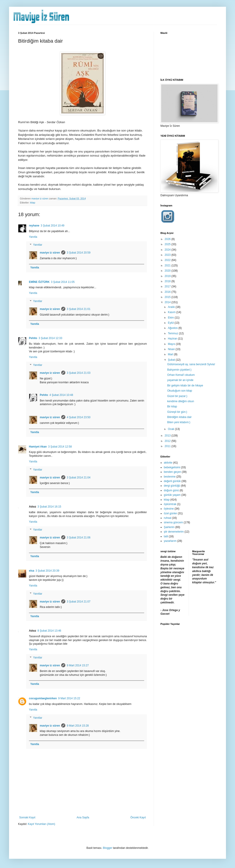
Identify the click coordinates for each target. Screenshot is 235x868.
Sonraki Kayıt (27, 817)
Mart (171, 354)
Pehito (33, 338)
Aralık (172, 307)
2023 (168, 255)
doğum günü (171, 490)
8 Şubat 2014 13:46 (49, 631)
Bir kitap (172, 406)
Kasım (172, 312)
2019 (168, 276)
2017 (168, 286)
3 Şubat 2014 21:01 (79, 309)
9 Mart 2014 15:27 (78, 665)
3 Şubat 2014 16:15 (49, 507)
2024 (168, 250)
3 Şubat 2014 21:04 (79, 478)
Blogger (107, 848)
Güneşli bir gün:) (177, 412)
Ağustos (173, 328)
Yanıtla (33, 237)
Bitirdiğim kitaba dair (179, 417)
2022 (168, 260)
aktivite (168, 463)
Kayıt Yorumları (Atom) (41, 824)
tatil (166, 536)
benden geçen (172, 472)
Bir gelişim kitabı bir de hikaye (185, 386)
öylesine (169, 509)
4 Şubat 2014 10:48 (61, 395)
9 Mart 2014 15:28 (78, 726)
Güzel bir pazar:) (177, 396)
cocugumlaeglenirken (43, 698)
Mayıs (172, 344)
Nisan (172, 349)
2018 (168, 281)
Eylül (171, 323)
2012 (168, 441)
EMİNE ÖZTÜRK (39, 282)
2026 (168, 239)
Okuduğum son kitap (180, 391)
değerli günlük (172, 481)
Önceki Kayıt (138, 817)
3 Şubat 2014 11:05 (63, 282)
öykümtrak (170, 504)
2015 (168, 297)
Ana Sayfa (83, 817)
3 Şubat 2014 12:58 (60, 447)
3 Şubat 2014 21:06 (79, 538)
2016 (168, 292)
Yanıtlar (38, 245)
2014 (168, 302)
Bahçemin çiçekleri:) (179, 370)
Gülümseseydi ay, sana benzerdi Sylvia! (191, 364)
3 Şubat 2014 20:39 (47, 571)
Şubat (172, 360)
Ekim (171, 318)
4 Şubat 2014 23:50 (79, 417)
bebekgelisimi (172, 467)
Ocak (171, 429)
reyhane (34, 226)
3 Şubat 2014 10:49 (53, 226)
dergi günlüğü (172, 486)
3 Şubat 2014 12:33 (51, 338)
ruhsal (168, 518)
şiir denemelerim (174, 532)
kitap (33, 203)
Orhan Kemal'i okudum (181, 375)
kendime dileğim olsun (181, 401)
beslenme (170, 477)
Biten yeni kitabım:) (179, 422)
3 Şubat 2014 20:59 (79, 253)
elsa (32, 571)
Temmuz (173, 333)
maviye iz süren (50, 253)
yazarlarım (170, 541)
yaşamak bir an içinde (180, 380)
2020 (168, 271)
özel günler (170, 513)
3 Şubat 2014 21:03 (79, 373)
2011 (168, 446)
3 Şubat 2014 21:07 (79, 602)
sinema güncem (173, 522)
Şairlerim (169, 527)
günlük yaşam (172, 495)
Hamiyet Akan (38, 447)
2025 (168, 244)
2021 (168, 265)
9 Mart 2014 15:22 (69, 698)
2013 (168, 436)
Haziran (173, 339)
